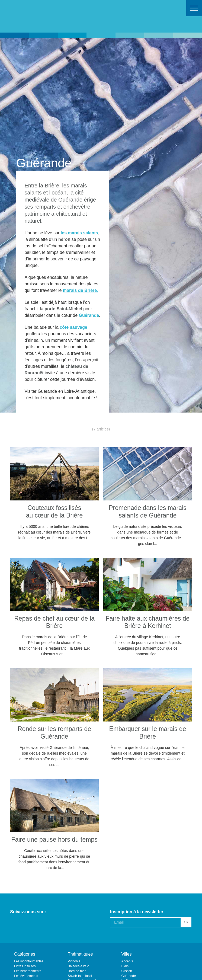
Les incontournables (29, 961)
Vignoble (74, 961)
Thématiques (80, 954)
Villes (127, 954)
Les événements (26, 976)
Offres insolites (25, 966)
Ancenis (127, 961)
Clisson (127, 971)
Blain (125, 966)
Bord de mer (77, 971)
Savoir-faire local (80, 976)
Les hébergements (28, 971)
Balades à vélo (78, 966)
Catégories (25, 954)
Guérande (89, 315)
